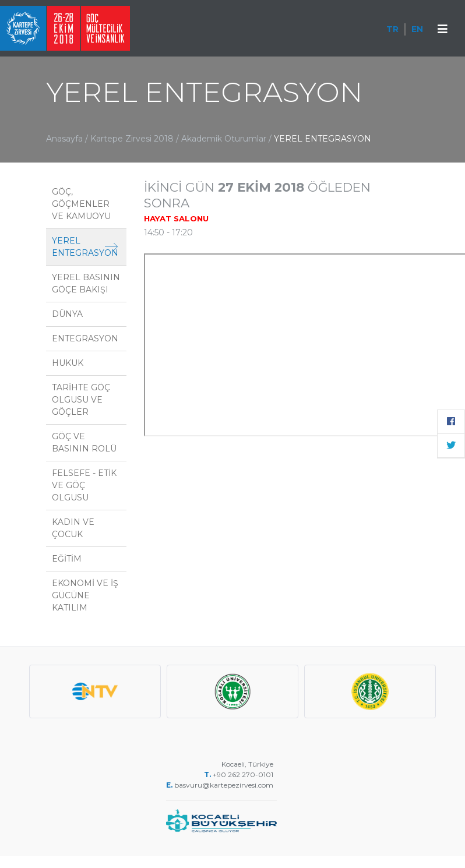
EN (417, 29)
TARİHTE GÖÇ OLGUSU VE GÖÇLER (81, 400)
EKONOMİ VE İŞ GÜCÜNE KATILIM (85, 595)
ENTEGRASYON (85, 338)
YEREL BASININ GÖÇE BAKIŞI (86, 283)
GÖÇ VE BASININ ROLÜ (84, 442)
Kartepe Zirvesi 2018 (132, 139)
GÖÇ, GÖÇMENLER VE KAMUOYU (81, 204)
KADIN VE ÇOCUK (73, 528)
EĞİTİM (67, 559)
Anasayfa (64, 139)
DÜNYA (67, 314)
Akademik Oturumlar (225, 139)
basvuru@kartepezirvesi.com (225, 785)
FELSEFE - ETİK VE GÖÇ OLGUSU (84, 485)
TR (392, 29)
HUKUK (68, 363)
